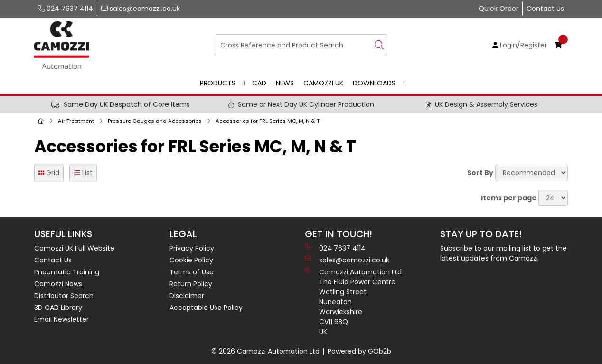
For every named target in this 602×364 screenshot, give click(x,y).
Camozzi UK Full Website (74, 248)
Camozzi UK (323, 83)
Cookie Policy (191, 260)
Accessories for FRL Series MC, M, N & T (268, 121)
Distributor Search (64, 296)
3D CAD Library (58, 308)
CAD (259, 83)
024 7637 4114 (66, 9)
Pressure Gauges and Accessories (155, 121)
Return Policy (191, 284)
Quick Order (499, 9)
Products (218, 83)
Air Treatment (76, 121)
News (285, 83)
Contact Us (545, 9)
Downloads (374, 83)
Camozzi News (58, 284)
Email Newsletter (61, 319)
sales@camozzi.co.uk (141, 9)
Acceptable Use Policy (206, 308)
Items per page (509, 198)
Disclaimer (187, 296)
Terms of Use (192, 272)
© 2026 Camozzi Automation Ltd (265, 351)
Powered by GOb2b (359, 351)
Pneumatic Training (67, 272)
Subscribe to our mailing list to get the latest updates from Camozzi (503, 253)
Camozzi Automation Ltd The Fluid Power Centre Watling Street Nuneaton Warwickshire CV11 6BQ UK (353, 302)
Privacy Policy (192, 248)
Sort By (480, 173)
